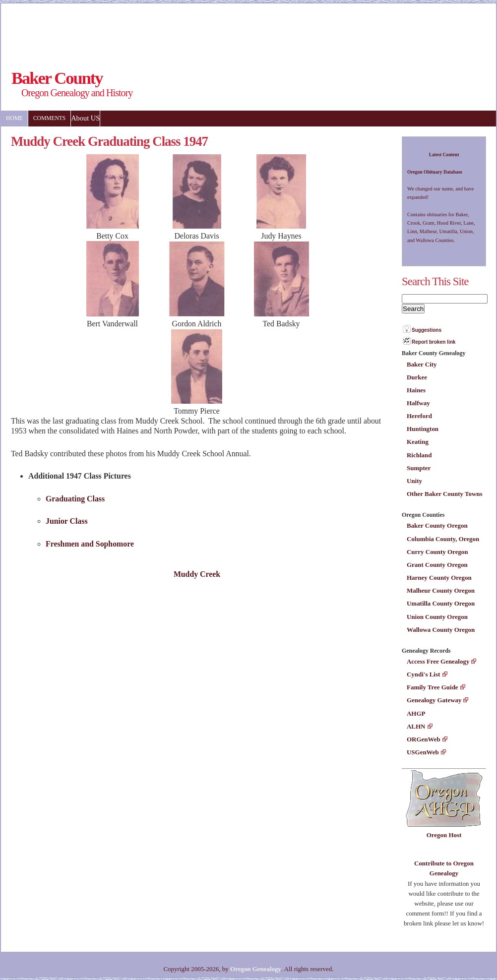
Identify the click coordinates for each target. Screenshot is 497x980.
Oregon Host (444, 835)
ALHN (416, 726)
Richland (419, 455)
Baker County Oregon (437, 525)
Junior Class (67, 521)
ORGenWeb (424, 739)
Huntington (423, 429)
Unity (414, 481)
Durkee (417, 377)
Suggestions (427, 330)
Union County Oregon (437, 617)
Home (14, 118)
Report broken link (434, 342)
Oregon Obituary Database (435, 172)
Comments (49, 118)
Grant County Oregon (437, 565)
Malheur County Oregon (441, 590)
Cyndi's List (423, 674)
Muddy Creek (197, 574)
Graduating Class (75, 499)
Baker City (422, 364)
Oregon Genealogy (256, 969)
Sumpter (419, 468)
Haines (416, 390)
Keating (418, 442)
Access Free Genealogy (438, 661)
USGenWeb (423, 752)
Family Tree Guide (433, 687)
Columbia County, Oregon (443, 539)
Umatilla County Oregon (441, 603)
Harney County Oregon (439, 578)
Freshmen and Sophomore (90, 544)
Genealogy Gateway (434, 700)
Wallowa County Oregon (441, 630)
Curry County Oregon (437, 552)
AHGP (416, 713)
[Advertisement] (184, 28)
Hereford (419, 416)
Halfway (418, 403)
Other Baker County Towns (444, 494)
